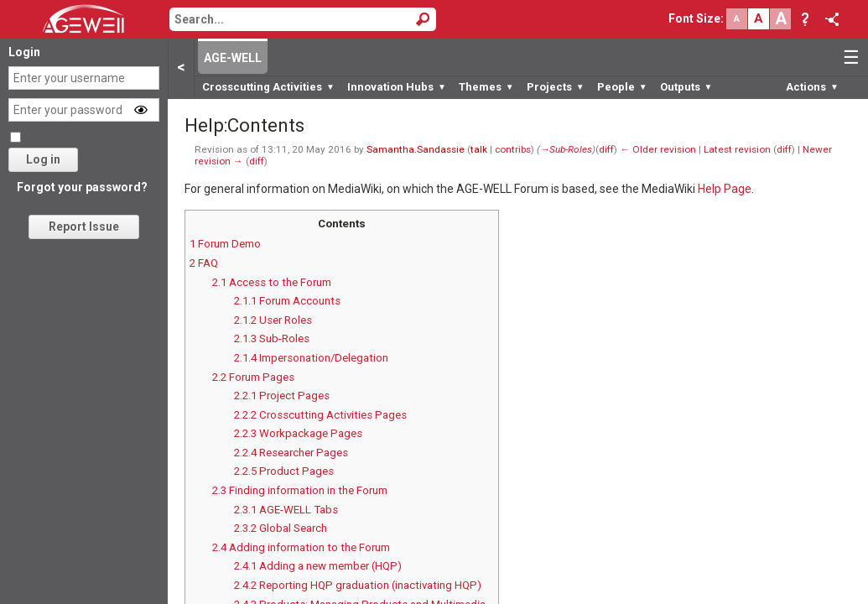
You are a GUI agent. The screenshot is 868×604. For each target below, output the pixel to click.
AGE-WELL (233, 58)
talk (479, 149)
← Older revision (658, 149)
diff (606, 149)
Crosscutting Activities (268, 87)
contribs (513, 149)
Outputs (686, 87)
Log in (43, 159)
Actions (812, 87)
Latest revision (737, 149)
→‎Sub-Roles (567, 149)
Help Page (725, 189)
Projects (556, 87)
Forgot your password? (82, 187)
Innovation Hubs (397, 87)
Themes (486, 87)
